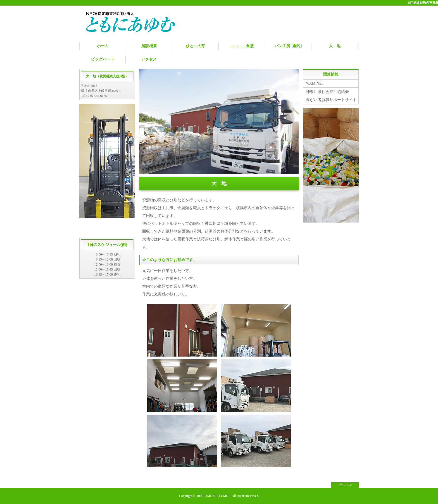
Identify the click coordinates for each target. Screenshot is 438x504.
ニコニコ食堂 (242, 46)
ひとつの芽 (196, 46)
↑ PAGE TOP (345, 485)
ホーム (103, 46)
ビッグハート (103, 59)
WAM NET (315, 83)
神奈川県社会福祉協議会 (327, 92)
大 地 (335, 46)
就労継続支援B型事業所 (423, 3)
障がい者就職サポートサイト (331, 100)
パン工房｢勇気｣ (288, 46)
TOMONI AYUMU (216, 496)
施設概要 (149, 46)
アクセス (149, 59)
